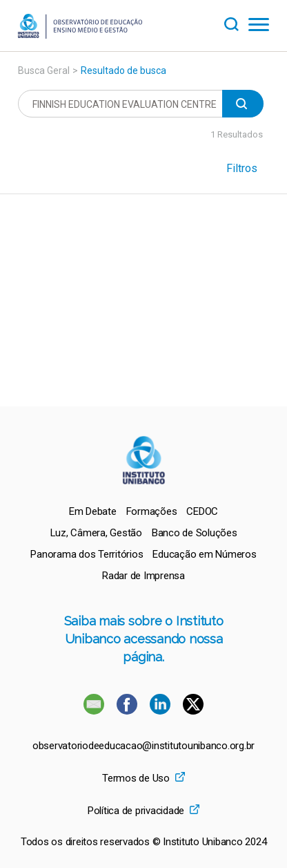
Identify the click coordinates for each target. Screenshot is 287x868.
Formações (152, 511)
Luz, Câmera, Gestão (96, 533)
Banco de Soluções (195, 533)
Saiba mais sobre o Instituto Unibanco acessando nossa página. (144, 639)
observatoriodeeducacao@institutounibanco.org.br (143, 746)
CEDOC (202, 511)
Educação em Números (204, 554)
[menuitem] (93, 511)
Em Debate (93, 511)
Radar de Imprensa (143, 576)
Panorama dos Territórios (87, 554)
